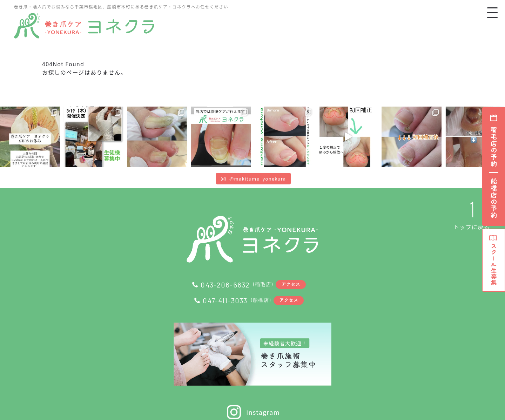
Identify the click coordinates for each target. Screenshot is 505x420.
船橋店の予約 (494, 198)
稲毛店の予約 (494, 147)
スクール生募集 (494, 267)
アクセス (292, 284)
